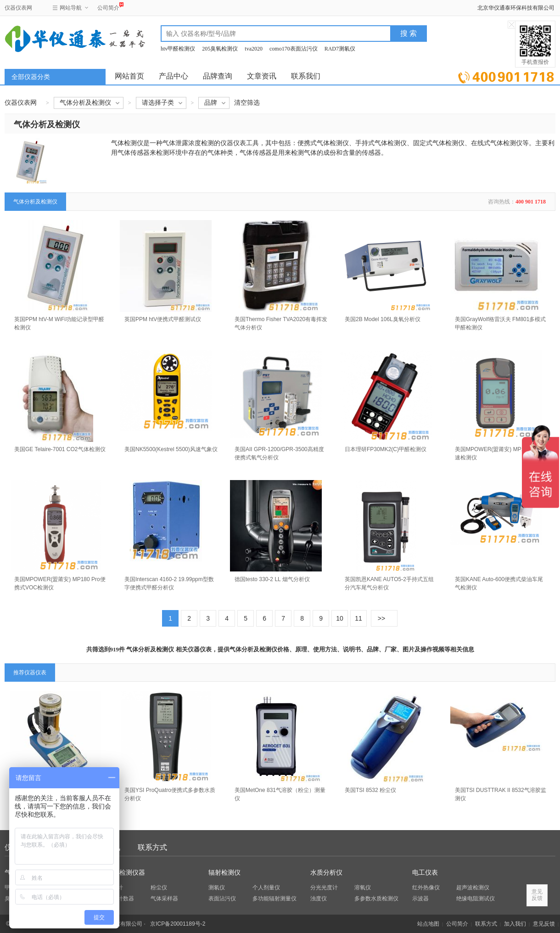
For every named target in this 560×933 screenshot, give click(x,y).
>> (381, 618)
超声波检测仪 (473, 888)
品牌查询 (218, 76)
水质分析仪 (326, 873)
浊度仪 (319, 899)
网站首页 (129, 76)
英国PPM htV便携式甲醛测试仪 (163, 319)
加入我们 (515, 924)
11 (358, 618)
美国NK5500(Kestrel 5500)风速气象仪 (171, 449)
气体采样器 (164, 899)
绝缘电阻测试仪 (476, 899)
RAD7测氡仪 (340, 49)
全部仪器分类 (31, 77)
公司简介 (108, 7)
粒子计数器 (120, 899)
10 (340, 618)
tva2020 (254, 49)
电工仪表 (425, 873)
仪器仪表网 (18, 8)
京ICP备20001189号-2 (178, 924)
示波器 (420, 899)
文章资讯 (262, 76)
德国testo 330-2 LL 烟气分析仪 (272, 579)
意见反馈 (544, 924)
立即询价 (506, 76)
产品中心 (174, 76)
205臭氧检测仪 (220, 49)
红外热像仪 (426, 888)
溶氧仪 (363, 888)
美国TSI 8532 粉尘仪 (370, 790)
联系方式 (152, 847)
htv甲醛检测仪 (178, 49)
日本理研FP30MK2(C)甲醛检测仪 (386, 449)
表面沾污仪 (222, 899)
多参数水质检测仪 (376, 899)
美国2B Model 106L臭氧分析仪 (383, 319)
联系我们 (306, 76)
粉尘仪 (159, 888)
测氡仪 (217, 888)
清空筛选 (247, 103)
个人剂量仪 (266, 888)
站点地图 (428, 924)
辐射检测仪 (224, 873)
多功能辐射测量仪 (274, 899)
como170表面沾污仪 (294, 49)
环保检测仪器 (126, 873)
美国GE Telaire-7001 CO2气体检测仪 (60, 449)
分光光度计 (324, 888)
